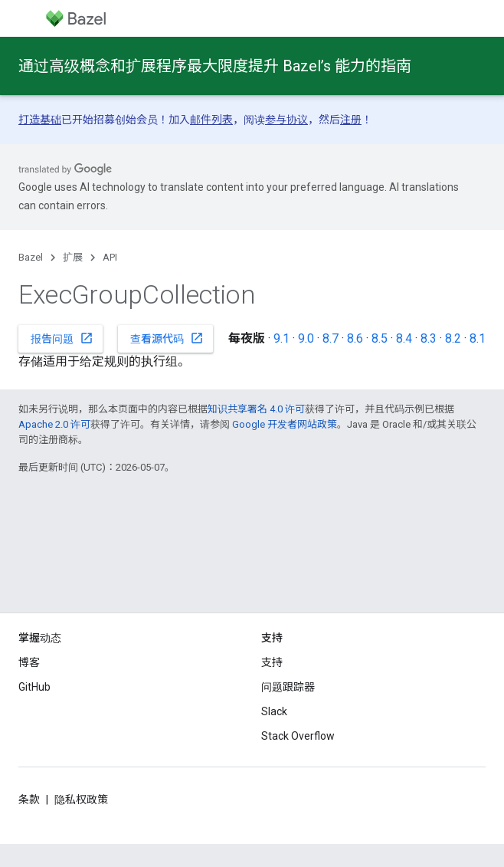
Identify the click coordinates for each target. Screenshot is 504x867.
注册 (351, 120)
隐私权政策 (81, 800)
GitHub (34, 687)
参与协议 (286, 120)
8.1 (478, 338)
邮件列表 (211, 120)
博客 (29, 662)
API (110, 257)
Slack (274, 711)
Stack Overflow (298, 736)
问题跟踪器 (288, 687)
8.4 (404, 338)
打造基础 (40, 120)
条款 (29, 800)
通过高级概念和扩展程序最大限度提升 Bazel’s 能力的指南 (215, 66)
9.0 (306, 338)
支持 (272, 662)
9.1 (281, 338)
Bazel (31, 257)
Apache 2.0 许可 (54, 424)
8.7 (331, 338)
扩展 (73, 257)
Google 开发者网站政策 (285, 424)
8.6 (355, 338)
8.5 (380, 338)
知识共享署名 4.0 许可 (256, 409)
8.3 (429, 338)
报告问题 (62, 338)
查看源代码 (167, 338)
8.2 (453, 338)
